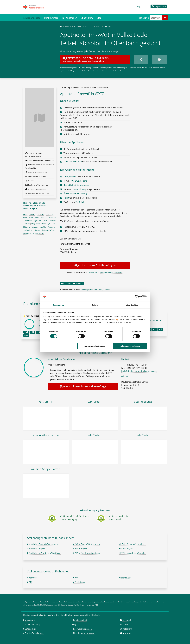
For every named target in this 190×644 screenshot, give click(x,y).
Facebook (127, 620)
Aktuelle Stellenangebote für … (77, 26)
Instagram (127, 629)
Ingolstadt (37, 221)
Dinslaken (41, 214)
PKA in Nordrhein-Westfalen (87, 553)
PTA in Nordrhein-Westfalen (133, 553)
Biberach (32, 214)
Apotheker (97, 26)
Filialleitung (79, 582)
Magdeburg (36, 224)
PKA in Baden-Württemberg (87, 544)
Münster (35, 227)
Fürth (37, 217)
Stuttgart (45, 230)
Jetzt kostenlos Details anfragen (95, 265)
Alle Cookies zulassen (130, 346)
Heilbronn (28, 221)
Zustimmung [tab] (58, 305)
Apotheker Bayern (36, 549)
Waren (53, 230)
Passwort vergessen (82, 629)
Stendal (38, 230)
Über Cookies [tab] (132, 305)
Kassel (45, 221)
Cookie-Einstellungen (34, 633)
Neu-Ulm (43, 227)
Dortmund (50, 214)
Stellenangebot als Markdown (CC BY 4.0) (95, 290)
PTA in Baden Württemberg (132, 544)
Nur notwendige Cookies (95, 346)
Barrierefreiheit (80, 620)
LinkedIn (126, 624)
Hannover (53, 217)
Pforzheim (52, 227)
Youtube (127, 633)
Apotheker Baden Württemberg (43, 544)
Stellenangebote (32, 18)
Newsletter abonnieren (84, 633)
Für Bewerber (51, 18)
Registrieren (159, 6)
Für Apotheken (70, 18)
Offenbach (79, 283)
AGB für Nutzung (32, 624)
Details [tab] (95, 305)
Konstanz (52, 221)
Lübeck (27, 224)
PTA (30, 582)
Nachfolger (125, 578)
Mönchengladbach (48, 224)
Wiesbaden (27, 233)
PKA (76, 578)
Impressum (30, 620)
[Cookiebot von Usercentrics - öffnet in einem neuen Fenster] (137, 297)
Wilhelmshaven (39, 233)
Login (140, 6)
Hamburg (44, 217)
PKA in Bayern (80, 549)
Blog (99, 18)
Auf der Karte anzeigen (109, 51)
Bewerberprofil (98, 71)
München (27, 227)
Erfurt (25, 217)
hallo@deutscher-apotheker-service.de (139, 371)
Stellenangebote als (111, 272)
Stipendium (87, 18)
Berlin (25, 214)
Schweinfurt (29, 230)
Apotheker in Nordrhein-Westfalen (44, 553)
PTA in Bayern (126, 549)
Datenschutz (31, 629)
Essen (31, 217)
